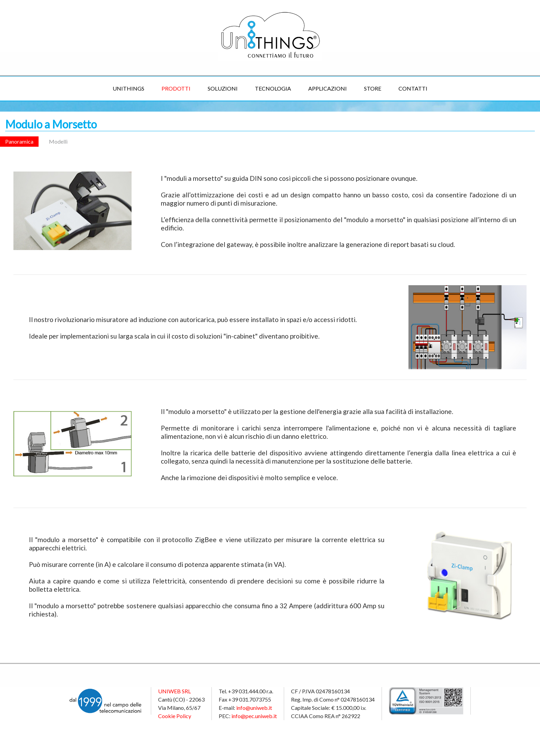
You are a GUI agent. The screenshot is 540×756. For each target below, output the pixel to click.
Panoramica (19, 141)
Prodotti (176, 88)
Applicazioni (328, 88)
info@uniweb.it (254, 708)
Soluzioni (223, 88)
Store (373, 88)
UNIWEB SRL (174, 691)
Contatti (413, 88)
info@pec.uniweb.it (254, 716)
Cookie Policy (175, 716)
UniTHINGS (128, 88)
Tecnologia (273, 88)
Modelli (58, 141)
